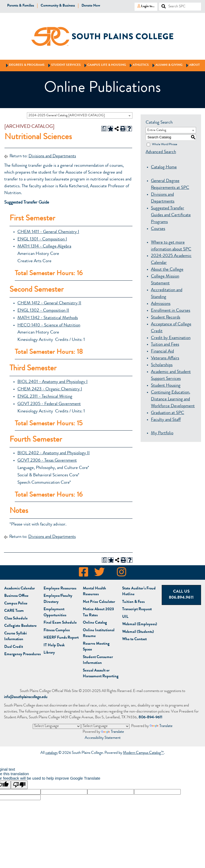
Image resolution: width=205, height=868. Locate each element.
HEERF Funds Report (61, 638)
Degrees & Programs (24, 65)
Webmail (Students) (138, 632)
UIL (125, 617)
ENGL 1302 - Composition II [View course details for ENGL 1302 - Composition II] (43, 311)
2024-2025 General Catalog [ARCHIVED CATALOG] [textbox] (67, 116)
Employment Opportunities (55, 613)
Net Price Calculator (99, 602)
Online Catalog (95, 623)
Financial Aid (162, 352)
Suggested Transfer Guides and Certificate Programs (171, 215)
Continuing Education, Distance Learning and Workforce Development (173, 399)
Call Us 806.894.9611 (181, 595)
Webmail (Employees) (140, 625)
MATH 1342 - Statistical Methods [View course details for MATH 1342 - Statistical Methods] (48, 318)
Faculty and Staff (166, 420)
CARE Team (14, 611)
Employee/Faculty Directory (58, 599)
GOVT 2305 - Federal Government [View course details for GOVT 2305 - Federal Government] (49, 404)
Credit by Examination (171, 338)
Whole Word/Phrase (165, 144)
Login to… (145, 6)
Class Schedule (16, 619)
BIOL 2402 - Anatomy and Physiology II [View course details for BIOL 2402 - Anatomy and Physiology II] (54, 453)
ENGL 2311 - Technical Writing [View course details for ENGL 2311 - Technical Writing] (45, 397)
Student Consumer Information (98, 660)
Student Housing (166, 386)
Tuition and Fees (165, 345)
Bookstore (20, 626)
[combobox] (80, 115)
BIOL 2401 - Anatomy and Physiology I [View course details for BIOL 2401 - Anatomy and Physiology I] (53, 382)
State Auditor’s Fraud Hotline (139, 592)
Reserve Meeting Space (96, 647)
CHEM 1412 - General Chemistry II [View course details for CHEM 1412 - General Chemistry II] (49, 303)
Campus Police (16, 604)
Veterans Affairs (165, 358)
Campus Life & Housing (104, 65)
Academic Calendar (20, 589)
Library (49, 653)
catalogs (51, 753)
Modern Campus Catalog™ (143, 753)
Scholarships (162, 365)
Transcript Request (137, 610)
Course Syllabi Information (16, 637)
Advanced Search (161, 152)
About (192, 65)
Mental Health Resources (94, 592)
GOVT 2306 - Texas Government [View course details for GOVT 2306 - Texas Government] (47, 461)
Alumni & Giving (167, 65)
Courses (158, 229)
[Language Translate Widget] (57, 726)
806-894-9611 (150, 718)
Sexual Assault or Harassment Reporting (101, 674)
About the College (167, 270)
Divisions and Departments (52, 156)
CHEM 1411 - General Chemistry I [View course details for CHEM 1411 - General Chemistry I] (48, 232)
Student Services (64, 65)
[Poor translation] (19, 785)
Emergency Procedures (22, 655)
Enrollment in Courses (171, 311)
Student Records (166, 318)
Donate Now (91, 6)
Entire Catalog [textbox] (157, 130)
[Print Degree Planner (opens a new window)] (104, 129)
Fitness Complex (57, 631)
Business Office (16, 596)
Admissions (161, 304)
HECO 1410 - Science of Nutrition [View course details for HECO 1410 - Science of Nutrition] (49, 325)
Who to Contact (134, 640)
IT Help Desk (54, 646)
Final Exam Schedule (60, 623)
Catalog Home (164, 167)
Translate (161, 727)
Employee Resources (60, 589)
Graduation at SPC (168, 413)
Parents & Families (21, 6)
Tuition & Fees (133, 602)
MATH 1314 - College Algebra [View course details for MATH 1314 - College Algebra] (44, 247)
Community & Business (58, 6)
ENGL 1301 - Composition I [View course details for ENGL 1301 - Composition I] (42, 239)
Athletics (138, 65)
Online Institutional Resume (99, 634)
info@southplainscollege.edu (26, 697)
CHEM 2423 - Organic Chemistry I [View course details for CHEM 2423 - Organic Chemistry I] (50, 389)
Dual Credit (14, 647)
